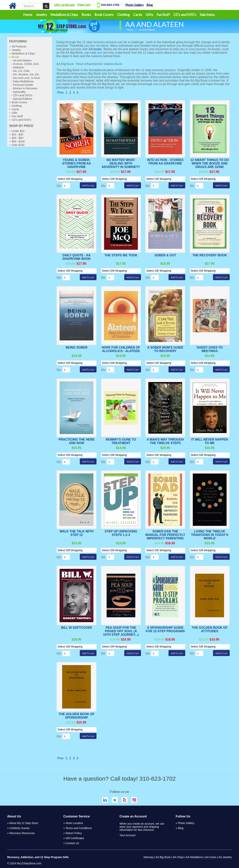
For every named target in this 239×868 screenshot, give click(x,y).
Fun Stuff (163, 15)
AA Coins (211, 857)
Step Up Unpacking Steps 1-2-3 (121, 533)
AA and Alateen (22, 60)
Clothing (123, 15)
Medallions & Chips (64, 15)
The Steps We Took (121, 255)
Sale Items (207, 15)
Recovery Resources (22, 833)
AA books (95, 49)
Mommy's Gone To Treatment (121, 441)
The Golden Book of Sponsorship (76, 716)
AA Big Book (163, 857)
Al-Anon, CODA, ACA (26, 64)
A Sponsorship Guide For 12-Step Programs (165, 629)
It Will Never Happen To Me (210, 441)
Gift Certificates (75, 838)
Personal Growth (23, 85)
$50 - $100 (18, 141)
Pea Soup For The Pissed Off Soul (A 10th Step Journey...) (121, 631)
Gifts (149, 15)
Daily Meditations (23, 81)
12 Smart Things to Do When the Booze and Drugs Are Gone (210, 163)
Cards (138, 15)
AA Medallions (194, 857)
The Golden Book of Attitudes (210, 629)
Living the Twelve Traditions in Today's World (210, 535)
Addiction (19, 67)
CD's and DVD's (185, 15)
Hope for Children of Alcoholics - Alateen (121, 349)
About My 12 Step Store (24, 823)
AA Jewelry (225, 857)
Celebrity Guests (20, 828)
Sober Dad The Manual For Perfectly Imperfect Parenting (165, 535)
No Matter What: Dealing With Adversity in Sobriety (121, 163)
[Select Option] (78, 179)
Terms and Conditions (79, 828)
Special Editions (23, 99)
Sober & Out (165, 255)
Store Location (74, 823)
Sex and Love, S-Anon (27, 78)
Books (86, 15)
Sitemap (148, 857)
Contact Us (72, 843)
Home (28, 15)
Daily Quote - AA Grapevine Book (77, 257)
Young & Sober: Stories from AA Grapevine (76, 163)
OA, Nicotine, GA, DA (26, 74)
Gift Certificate (75, 5)
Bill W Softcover (77, 628)
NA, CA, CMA (21, 71)
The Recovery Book (210, 255)
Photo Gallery (145, 5)
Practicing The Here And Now (77, 441)
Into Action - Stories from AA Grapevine (165, 162)
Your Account (128, 835)
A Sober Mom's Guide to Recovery (165, 349)
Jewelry (41, 15)
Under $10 (18, 131)
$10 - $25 (17, 134)
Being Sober (76, 347)
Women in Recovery (25, 88)
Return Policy (74, 833)
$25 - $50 (17, 138)
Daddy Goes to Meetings (210, 349)
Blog (160, 5)
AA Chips (178, 857)
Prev (60, 93)
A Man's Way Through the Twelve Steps (165, 441)
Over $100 (18, 145)
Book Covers (104, 15)
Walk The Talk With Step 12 (77, 533)
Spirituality (19, 92)
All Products (19, 46)
